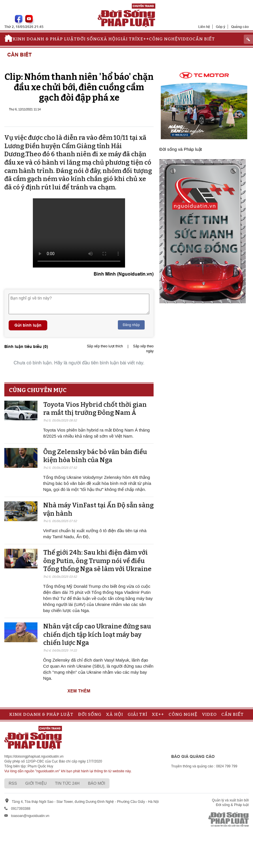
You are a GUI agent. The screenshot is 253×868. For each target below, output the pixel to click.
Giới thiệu (36, 783)
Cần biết (204, 39)
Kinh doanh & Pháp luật (45, 39)
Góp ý (221, 27)
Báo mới (97, 783)
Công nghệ (163, 39)
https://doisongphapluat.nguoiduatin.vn (34, 756)
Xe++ (143, 39)
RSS (13, 783)
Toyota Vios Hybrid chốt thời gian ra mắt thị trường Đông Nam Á (95, 409)
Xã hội (109, 39)
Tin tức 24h (67, 783)
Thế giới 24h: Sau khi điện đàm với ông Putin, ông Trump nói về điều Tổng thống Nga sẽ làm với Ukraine (97, 561)
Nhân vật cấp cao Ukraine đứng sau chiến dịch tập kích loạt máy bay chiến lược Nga (97, 634)
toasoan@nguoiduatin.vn (30, 816)
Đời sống (89, 39)
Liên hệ (204, 27)
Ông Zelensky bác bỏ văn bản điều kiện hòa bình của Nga (95, 456)
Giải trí (127, 39)
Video (185, 39)
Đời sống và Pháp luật (181, 149)
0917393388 (21, 809)
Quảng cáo (240, 27)
